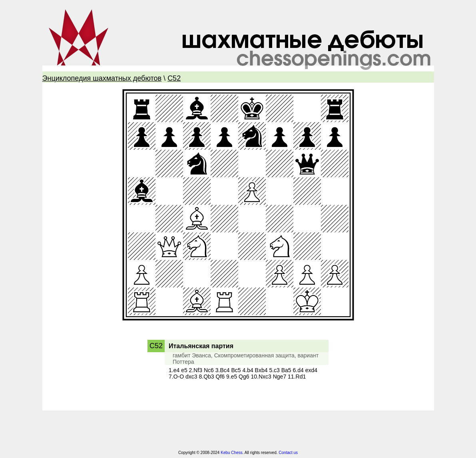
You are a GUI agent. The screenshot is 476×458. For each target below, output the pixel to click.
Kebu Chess (231, 453)
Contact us (288, 453)
